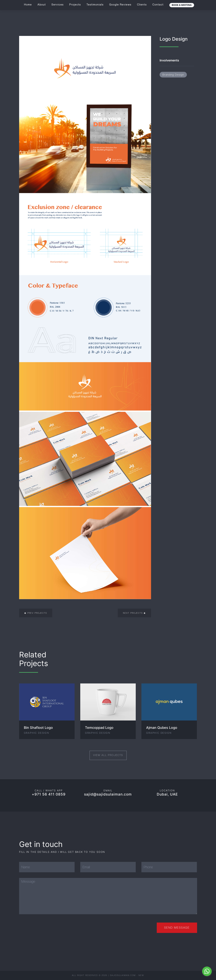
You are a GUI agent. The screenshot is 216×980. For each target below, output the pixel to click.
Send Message (177, 928)
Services (58, 5)
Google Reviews (120, 5)
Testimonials (95, 5)
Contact (158, 5)
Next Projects (134, 613)
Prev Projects (36, 613)
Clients (142, 5)
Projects (75, 5)
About (42, 5)
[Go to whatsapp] (207, 971)
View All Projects (108, 755)
